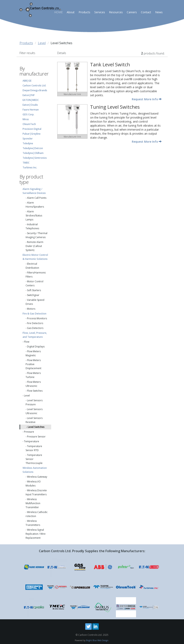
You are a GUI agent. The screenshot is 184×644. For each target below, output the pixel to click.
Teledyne (28, 143)
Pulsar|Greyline (32, 134)
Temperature (32, 441)
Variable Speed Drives (35, 302)
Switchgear (33, 295)
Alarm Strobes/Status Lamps (34, 216)
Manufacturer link (72, 94)
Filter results (27, 53)
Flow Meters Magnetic (33, 353)
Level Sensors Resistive (34, 420)
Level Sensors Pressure (34, 402)
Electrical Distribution (32, 266)
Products (84, 12)
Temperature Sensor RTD (34, 448)
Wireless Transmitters (33, 523)
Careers (132, 12)
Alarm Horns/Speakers (35, 205)
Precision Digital (32, 129)
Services (100, 12)
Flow (27, 342)
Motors (31, 309)
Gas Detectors (35, 328)
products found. (153, 53)
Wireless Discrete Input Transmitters (36, 492)
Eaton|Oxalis (30, 105)
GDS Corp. (28, 114)
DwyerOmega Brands (35, 90)
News (159, 12)
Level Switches (36, 427)
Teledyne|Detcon (33, 148)
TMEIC (26, 163)
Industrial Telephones (32, 226)
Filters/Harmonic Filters (36, 275)
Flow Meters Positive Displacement (33, 364)
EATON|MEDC (31, 100)
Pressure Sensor (36, 437)
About (71, 12)
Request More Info (147, 99)
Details (62, 53)
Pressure (29, 432)
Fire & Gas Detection (34, 314)
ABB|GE (27, 81)
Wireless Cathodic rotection (37, 514)
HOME (58, 12)
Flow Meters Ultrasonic (33, 384)
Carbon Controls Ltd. (34, 85)
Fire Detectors (35, 323)
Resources (116, 12)
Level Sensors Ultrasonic (34, 411)
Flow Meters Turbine (33, 375)
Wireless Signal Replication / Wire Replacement (36, 534)
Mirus (26, 119)
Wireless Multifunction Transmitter (33, 503)
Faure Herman (31, 110)
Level (42, 43)
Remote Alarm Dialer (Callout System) (34, 246)
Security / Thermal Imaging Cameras (36, 235)
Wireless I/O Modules (33, 484)
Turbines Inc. (30, 167)
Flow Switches (35, 391)
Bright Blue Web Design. (98, 640)
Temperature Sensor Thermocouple (34, 459)
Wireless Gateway (37, 477)
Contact (146, 12)
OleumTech (29, 124)
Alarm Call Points (37, 198)
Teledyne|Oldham (33, 153)
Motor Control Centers (34, 283)
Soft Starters (34, 290)
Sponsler (28, 139)
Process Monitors (37, 318)
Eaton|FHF (29, 95)
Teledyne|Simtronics (35, 158)
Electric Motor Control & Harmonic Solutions (35, 257)
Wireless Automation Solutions (35, 470)
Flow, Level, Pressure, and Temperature (35, 335)
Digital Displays (36, 347)
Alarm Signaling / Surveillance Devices (34, 191)
